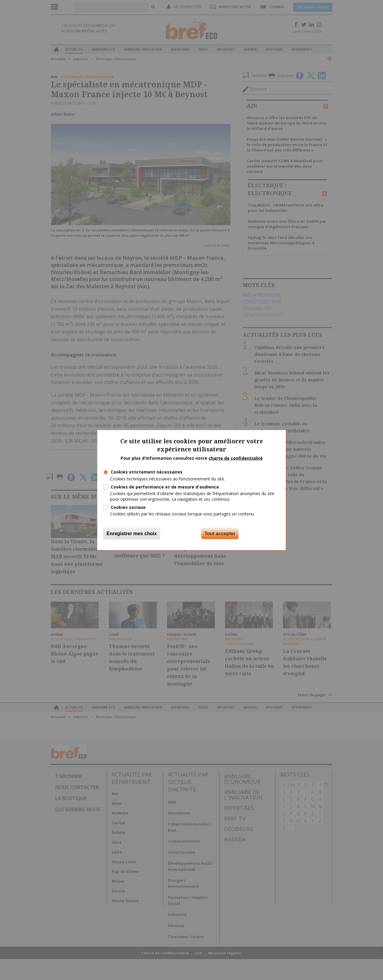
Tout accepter (220, 533)
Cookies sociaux (128, 507)
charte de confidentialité (236, 458)
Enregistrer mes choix (132, 533)
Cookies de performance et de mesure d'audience (165, 487)
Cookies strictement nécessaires (147, 472)
